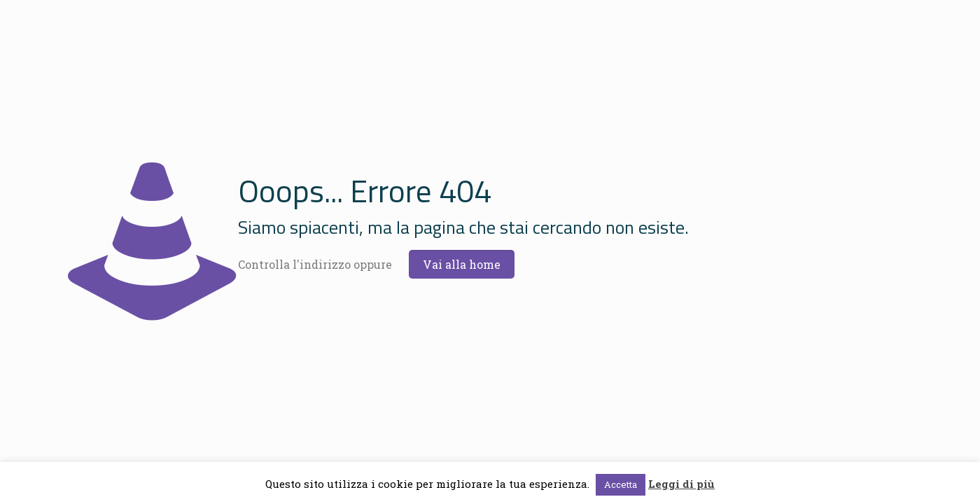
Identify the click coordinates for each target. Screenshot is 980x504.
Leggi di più (681, 484)
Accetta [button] (621, 484)
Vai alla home (462, 264)
